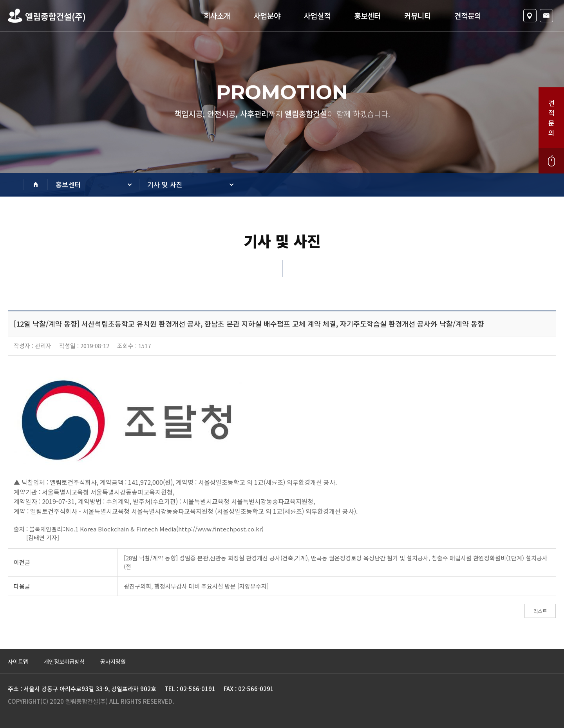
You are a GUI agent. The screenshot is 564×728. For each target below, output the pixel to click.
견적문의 (468, 15)
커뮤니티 (418, 15)
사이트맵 (18, 661)
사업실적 (317, 15)
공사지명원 (113, 661)
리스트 (540, 611)
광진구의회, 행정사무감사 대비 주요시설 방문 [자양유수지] (196, 586)
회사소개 (217, 15)
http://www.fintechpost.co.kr (220, 529)
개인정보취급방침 (64, 661)
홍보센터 (367, 15)
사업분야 (267, 15)
